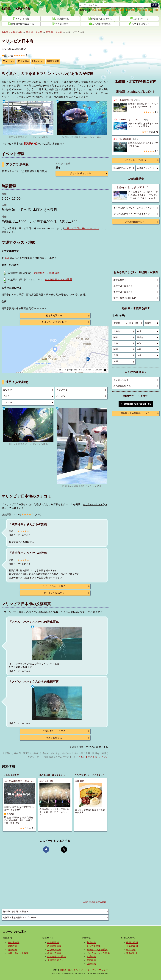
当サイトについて (139, 24)
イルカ (6, 396)
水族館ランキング (146, 168)
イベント (9, 61)
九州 (150, 10)
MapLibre (73, 370)
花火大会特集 (94, 946)
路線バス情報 (54, 950)
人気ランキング (140, 18)
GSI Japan (86, 370)
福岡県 (148, 323)
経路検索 (12, 946)
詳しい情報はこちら (81, 173)
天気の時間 (132, 946)
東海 (133, 10)
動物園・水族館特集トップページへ (20, 918)
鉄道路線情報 (54, 946)
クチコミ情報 (61, 24)
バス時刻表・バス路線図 (46, 273)
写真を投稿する (54, 738)
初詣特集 (91, 960)
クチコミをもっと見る (54, 586)
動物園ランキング (122, 168)
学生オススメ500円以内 (125, 298)
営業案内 (24, 61)
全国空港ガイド (55, 960)
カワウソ (7, 390)
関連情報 (53, 61)
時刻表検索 (14, 942)
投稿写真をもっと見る (54, 731)
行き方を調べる (54, 316)
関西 (100, 10)
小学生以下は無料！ (123, 286)
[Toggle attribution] (105, 370)
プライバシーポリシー (97, 970)
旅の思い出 (132, 953)
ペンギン (61, 396)
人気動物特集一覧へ (135, 222)
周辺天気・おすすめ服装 (54, 322)
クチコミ (38, 61)
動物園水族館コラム (100, 18)
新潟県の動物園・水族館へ (16, 912)
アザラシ (7, 403)
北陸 (127, 10)
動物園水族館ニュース (21, 24)
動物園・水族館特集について (135, 413)
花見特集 (91, 942)
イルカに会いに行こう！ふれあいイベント (134, 208)
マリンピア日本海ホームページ (82, 228)
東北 (114, 10)
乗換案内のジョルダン (71, 970)
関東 (94, 10)
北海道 (107, 10)
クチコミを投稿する (54, 593)
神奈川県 (134, 323)
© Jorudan (98, 370)
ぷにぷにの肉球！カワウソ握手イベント (133, 214)
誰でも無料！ (120, 280)
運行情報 (12, 950)
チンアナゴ (62, 390)
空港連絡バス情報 (57, 957)
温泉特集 (91, 964)
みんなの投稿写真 (100, 24)
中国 (139, 10)
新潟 (7, 258)
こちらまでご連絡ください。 (93, 757)
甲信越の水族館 (34, 32)
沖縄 (156, 10)
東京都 (117, 323)
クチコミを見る (121, 380)
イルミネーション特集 (98, 953)
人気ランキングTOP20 (135, 160)
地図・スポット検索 (18, 953)
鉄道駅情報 (53, 942)
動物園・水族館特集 (16, 9)
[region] (55, 350)
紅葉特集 (91, 957)
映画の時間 (132, 942)
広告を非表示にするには (94, 902)
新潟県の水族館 (54, 32)
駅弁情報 (131, 950)
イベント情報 (21, 18)
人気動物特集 (61, 18)
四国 (145, 10)
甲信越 (121, 10)
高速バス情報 (54, 953)
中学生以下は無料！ (123, 292)
